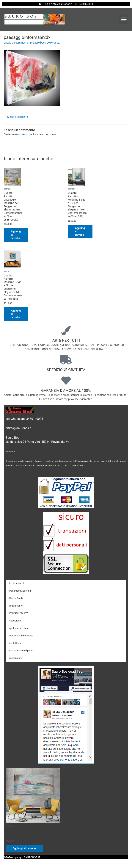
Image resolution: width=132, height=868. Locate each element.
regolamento (16, 606)
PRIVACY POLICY (19, 613)
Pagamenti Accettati (20, 591)
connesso (23, 134)
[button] (124, 19)
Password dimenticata (21, 636)
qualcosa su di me (19, 628)
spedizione (15, 621)
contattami (15, 643)
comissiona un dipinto (21, 651)
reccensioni (15, 658)
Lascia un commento (16, 43)
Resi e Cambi (16, 598)
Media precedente (16, 117)
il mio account (17, 583)
